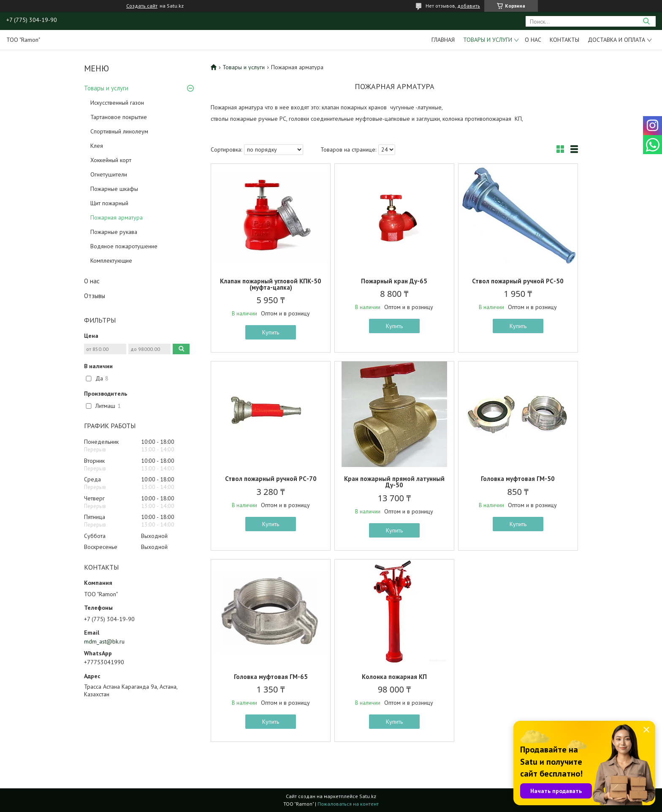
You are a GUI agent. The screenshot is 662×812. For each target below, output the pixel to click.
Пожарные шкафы (114, 189)
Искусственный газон (117, 103)
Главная (443, 40)
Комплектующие (111, 261)
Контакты (564, 40)
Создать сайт (142, 6)
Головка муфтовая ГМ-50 (518, 479)
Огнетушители (109, 174)
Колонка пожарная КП (394, 677)
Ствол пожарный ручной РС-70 (271, 479)
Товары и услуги (488, 40)
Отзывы (95, 296)
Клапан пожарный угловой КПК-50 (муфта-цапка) (271, 284)
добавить (469, 6)
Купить (271, 332)
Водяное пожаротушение (124, 246)
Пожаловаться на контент (348, 804)
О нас (533, 40)
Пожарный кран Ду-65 (394, 281)
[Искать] (646, 21)
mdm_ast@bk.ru (104, 641)
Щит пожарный (109, 203)
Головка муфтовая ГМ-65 (271, 677)
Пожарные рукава (114, 232)
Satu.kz (368, 796)
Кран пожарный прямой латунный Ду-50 (394, 482)
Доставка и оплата (616, 40)
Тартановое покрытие (119, 117)
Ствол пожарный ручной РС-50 (518, 281)
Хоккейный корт (111, 160)
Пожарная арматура (117, 217)
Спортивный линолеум (119, 131)
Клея (97, 146)
